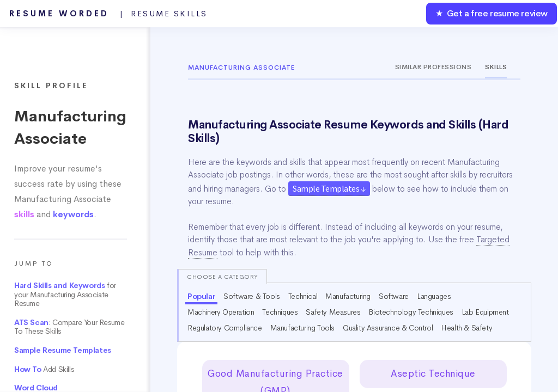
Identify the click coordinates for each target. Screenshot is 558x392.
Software (394, 296)
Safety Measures (333, 312)
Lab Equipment (485, 312)
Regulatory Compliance (225, 328)
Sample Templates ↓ (329, 188)
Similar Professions (433, 67)
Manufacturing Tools (302, 328)
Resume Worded (108, 14)
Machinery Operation (221, 312)
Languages (434, 296)
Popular (201, 296)
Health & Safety (466, 328)
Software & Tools (252, 296)
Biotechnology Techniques (411, 312)
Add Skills (44, 369)
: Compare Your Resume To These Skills (69, 327)
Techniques (280, 312)
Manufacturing (348, 296)
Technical (303, 296)
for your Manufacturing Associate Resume (65, 295)
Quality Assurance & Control (388, 328)
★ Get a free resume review (492, 13)
